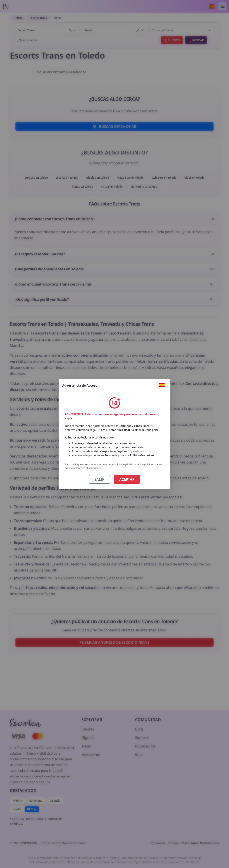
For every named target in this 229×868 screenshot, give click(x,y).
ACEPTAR (127, 479)
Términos (111, 455)
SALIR (100, 479)
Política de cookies (142, 455)
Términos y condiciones (134, 426)
